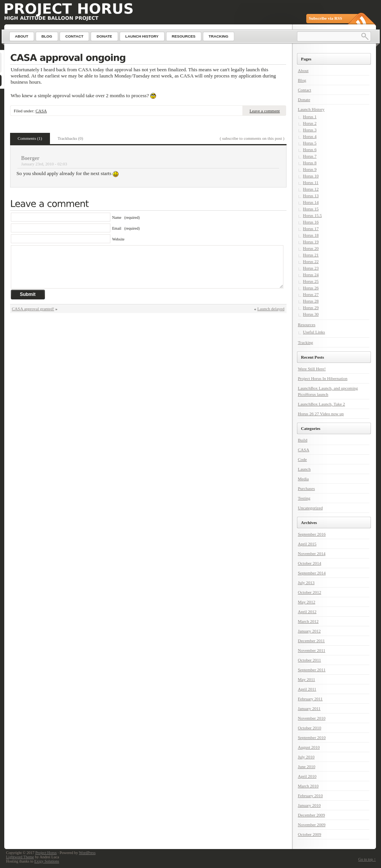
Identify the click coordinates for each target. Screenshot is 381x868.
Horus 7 (310, 156)
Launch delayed (271, 309)
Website (118, 239)
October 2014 (309, 563)
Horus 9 (310, 169)
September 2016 (312, 534)
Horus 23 (311, 268)
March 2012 (308, 621)
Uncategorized (310, 508)
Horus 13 (311, 196)
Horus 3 (310, 130)
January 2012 (309, 631)
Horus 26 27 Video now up (321, 414)
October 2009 (309, 834)
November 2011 (311, 650)
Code (302, 459)
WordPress (87, 853)
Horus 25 (311, 281)
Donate (304, 100)
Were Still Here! (312, 369)
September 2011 (311, 670)
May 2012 (306, 602)
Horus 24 (311, 275)
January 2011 (309, 708)
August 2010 (309, 747)
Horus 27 (311, 294)
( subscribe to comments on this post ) (252, 138)
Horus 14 (311, 202)
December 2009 (311, 815)
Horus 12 (311, 189)
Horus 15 (311, 209)
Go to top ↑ (367, 859)
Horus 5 (310, 143)
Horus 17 (311, 229)
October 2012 (309, 592)
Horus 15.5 (312, 215)
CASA (41, 111)
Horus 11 (311, 182)
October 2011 (309, 660)
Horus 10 (311, 176)
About (303, 70)
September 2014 (312, 573)
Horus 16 (311, 222)
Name (126, 217)
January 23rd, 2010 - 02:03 (44, 164)
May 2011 (306, 679)
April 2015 (307, 544)
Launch (304, 469)
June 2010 (306, 767)
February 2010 (310, 796)
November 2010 (311, 718)
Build (302, 440)
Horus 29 (311, 308)
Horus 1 (310, 117)
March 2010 (308, 786)
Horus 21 (311, 255)
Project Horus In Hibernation (323, 378)
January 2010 (309, 805)
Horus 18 (311, 235)
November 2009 (311, 825)
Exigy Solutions (47, 861)
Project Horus (46, 853)
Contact (304, 90)
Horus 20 (311, 248)
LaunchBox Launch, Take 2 (321, 404)
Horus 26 (311, 288)
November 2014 (311, 553)
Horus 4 (310, 136)
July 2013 (306, 583)
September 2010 (312, 737)
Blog (302, 80)
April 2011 (307, 689)
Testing (304, 498)
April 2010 (307, 776)
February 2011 (310, 699)
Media (303, 479)
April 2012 (307, 612)
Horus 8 (310, 163)
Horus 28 (311, 301)
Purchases (306, 488)
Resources (306, 325)
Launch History (311, 109)
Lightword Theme (20, 857)
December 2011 (311, 641)
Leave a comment (264, 111)
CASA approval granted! (33, 309)
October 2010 (309, 728)
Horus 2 (310, 123)
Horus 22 (311, 261)
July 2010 (306, 757)
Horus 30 (311, 314)
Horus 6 (310, 150)
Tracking (305, 342)
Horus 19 (311, 242)
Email (126, 228)
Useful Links (314, 332)
